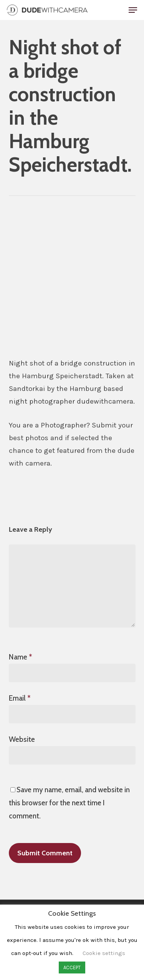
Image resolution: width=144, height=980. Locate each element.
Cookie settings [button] (104, 953)
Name (21, 657)
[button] (133, 10)
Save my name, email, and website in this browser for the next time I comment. (69, 803)
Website (22, 739)
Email (20, 698)
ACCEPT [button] (72, 967)
